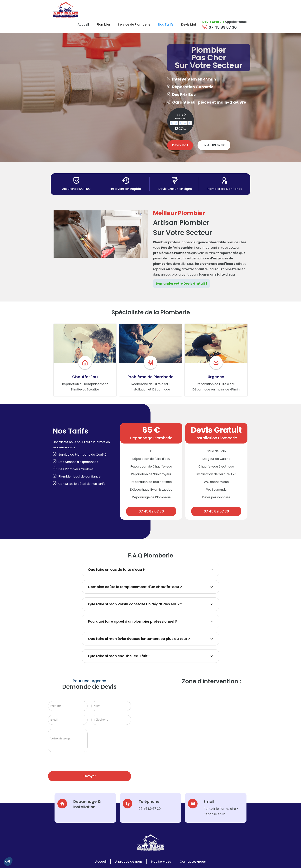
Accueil (83, 25)
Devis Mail (189, 25)
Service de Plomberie (134, 25)
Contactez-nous (193, 862)
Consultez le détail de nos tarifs (82, 484)
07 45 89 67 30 (223, 27)
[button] (8, 861)
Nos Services (161, 862)
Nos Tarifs (166, 25)
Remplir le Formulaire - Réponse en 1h (221, 811)
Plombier (103, 25)
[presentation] (77, 763)
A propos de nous (129, 862)
